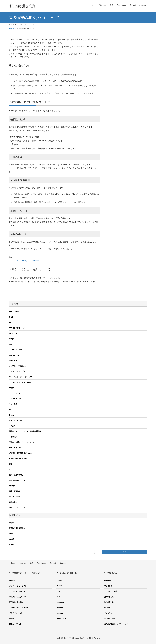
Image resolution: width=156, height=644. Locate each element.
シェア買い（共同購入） (18, 366)
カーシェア (13, 361)
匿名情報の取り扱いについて (19, 602)
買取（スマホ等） (15, 497)
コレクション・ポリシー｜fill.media (24, 261)
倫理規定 (12, 580)
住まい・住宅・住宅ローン (19, 459)
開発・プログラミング (17, 507)
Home (13, 563)
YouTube (60, 586)
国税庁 (12, 534)
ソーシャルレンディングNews (20, 382)
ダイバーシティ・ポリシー (19, 586)
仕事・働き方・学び (16, 448)
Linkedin (60, 613)
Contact (53, 563)
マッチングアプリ (15, 393)
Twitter (59, 580)
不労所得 (12, 426)
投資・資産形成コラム (17, 475)
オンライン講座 (110, 619)
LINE (58, 591)
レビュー (12, 415)
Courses (63, 563)
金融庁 (12, 523)
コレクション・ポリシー (18, 591)
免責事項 (12, 619)
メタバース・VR (15, 399)
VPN (11, 344)
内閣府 (12, 539)
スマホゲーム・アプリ (17, 371)
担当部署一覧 (109, 602)
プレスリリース (110, 613)
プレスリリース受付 (111, 591)
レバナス (12, 410)
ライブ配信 (13, 404)
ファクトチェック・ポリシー (19, 597)
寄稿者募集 (108, 586)
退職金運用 (13, 502)
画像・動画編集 (15, 491)
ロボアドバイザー (15, 420)
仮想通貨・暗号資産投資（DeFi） (21, 453)
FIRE (11, 317)
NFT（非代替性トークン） (19, 328)
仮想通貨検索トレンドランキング (116, 624)
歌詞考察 (12, 486)
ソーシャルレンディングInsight (20, 377)
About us (108, 580)
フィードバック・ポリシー (19, 608)
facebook (60, 608)
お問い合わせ (109, 597)
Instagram (60, 602)
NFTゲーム (13, 333)
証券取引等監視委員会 (17, 528)
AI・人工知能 (14, 312)
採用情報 (107, 608)
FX (10, 322)
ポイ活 (12, 388)
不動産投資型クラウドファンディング (23, 442)
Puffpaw (12, 339)
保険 (11, 464)
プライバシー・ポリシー (18, 613)
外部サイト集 (61, 619)
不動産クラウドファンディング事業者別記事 (25, 431)
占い (11, 469)
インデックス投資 (15, 350)
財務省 (12, 545)
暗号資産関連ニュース (17, 480)
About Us (22, 563)
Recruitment (41, 563)
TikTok (59, 597)
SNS (31, 563)
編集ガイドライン (15, 624)
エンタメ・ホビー (15, 355)
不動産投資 (13, 437)
